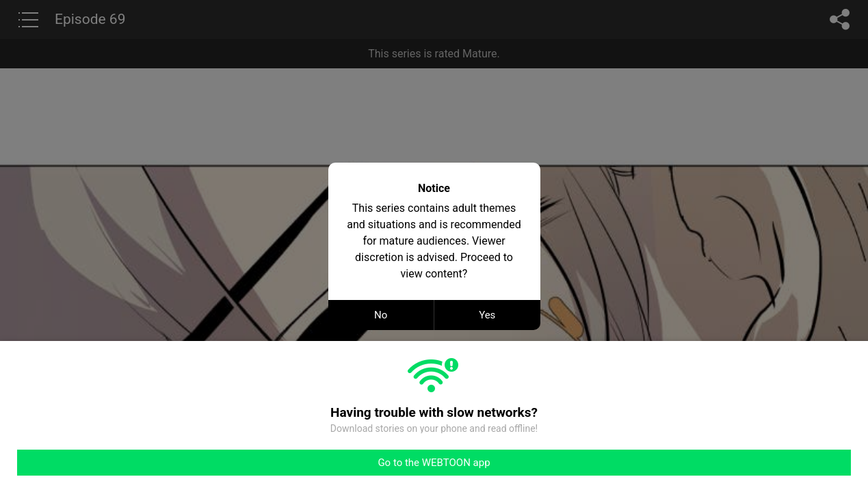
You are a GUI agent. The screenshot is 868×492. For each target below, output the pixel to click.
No (381, 315)
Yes (487, 315)
